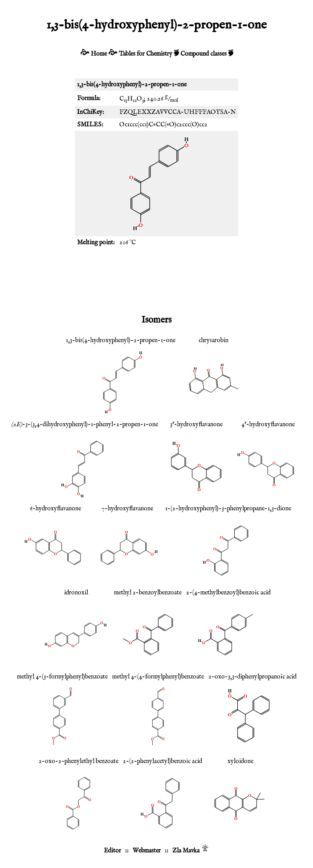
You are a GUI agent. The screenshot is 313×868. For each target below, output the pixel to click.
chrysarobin (213, 340)
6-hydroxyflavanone (55, 509)
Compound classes (203, 54)
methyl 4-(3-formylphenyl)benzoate (62, 677)
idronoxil (76, 593)
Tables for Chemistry (146, 54)
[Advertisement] (157, 280)
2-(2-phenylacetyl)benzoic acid (163, 761)
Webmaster (147, 851)
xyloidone (240, 761)
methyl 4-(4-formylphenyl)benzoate (158, 677)
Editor (112, 851)
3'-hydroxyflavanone (196, 424)
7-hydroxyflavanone (127, 509)
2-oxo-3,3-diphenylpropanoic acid (252, 677)
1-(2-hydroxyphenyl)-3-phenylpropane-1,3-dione (228, 509)
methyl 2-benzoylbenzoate (148, 593)
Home (99, 54)
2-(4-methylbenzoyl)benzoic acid (228, 593)
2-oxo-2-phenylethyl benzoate (79, 761)
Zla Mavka (186, 851)
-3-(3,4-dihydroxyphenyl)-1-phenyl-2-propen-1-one (85, 424)
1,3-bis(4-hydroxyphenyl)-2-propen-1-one (121, 340)
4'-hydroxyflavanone (268, 424)
